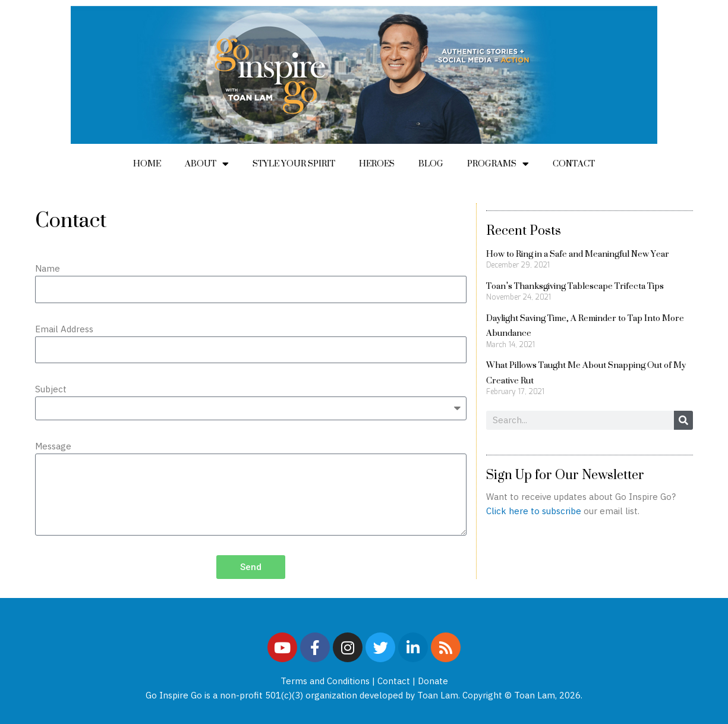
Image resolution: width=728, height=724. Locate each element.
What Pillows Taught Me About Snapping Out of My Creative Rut (586, 372)
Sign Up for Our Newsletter (565, 474)
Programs (498, 163)
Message (53, 446)
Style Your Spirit (294, 163)
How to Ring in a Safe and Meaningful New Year (578, 254)
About (207, 163)
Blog (431, 163)
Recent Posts (524, 230)
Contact (574, 163)
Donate (433, 681)
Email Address (64, 329)
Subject (51, 389)
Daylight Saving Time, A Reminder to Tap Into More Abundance (585, 325)
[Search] (683, 420)
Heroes (377, 163)
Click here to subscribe (534, 511)
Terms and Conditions (325, 681)
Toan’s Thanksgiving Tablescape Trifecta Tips (575, 286)
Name (48, 268)
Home (147, 163)
